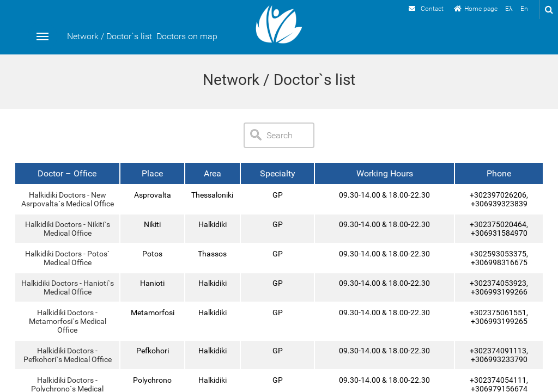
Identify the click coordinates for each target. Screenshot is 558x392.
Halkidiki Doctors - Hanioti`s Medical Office (67, 287)
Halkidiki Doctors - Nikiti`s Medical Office (67, 229)
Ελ (509, 9)
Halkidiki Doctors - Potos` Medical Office (67, 258)
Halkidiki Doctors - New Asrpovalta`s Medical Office (67, 199)
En (524, 9)
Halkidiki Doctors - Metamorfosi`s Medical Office (67, 321)
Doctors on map (187, 36)
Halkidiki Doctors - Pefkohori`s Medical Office (67, 355)
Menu (43, 36)
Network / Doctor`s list (110, 36)
